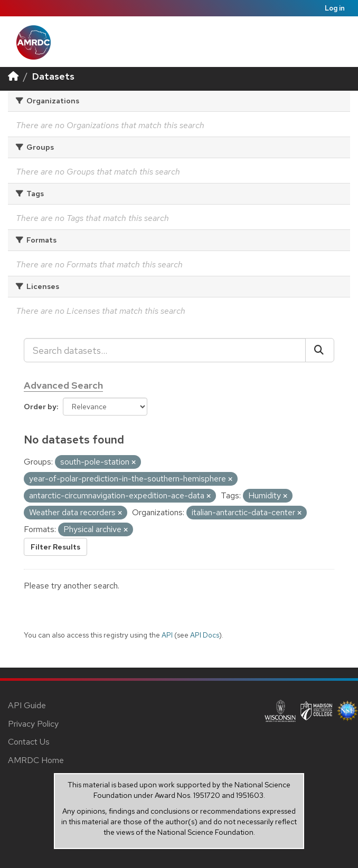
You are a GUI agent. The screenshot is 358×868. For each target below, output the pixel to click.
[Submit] (320, 350)
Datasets (53, 76)
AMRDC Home (36, 760)
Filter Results (55, 547)
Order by (40, 407)
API (167, 635)
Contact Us (29, 742)
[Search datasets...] (165, 350)
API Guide (27, 705)
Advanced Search (63, 385)
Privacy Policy (33, 724)
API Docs (205, 635)
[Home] (13, 76)
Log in (335, 8)
